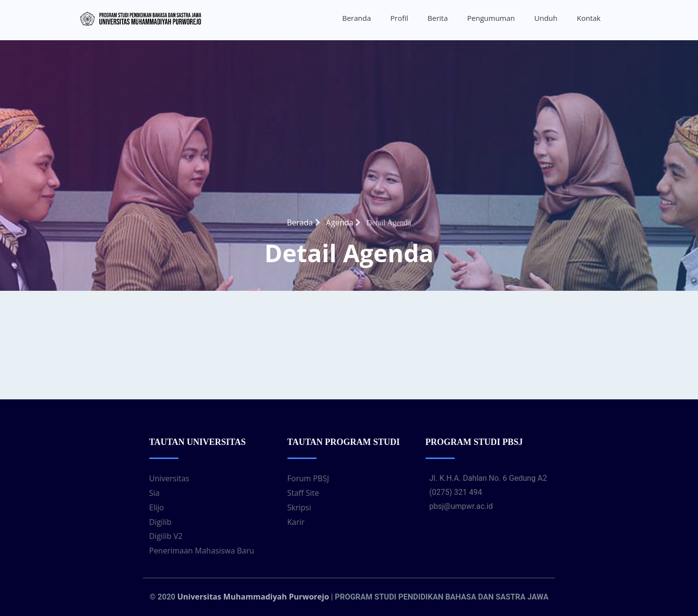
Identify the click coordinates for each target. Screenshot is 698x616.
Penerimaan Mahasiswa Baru (202, 551)
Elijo (157, 507)
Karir (296, 522)
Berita (438, 18)
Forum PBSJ (308, 478)
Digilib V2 (166, 536)
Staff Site (303, 493)
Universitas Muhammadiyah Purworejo (253, 597)
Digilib (160, 522)
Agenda (343, 222)
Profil (399, 18)
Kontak (589, 18)
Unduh (546, 18)
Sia (155, 493)
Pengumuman (491, 18)
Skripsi (299, 507)
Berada (304, 222)
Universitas (169, 478)
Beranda (357, 18)
